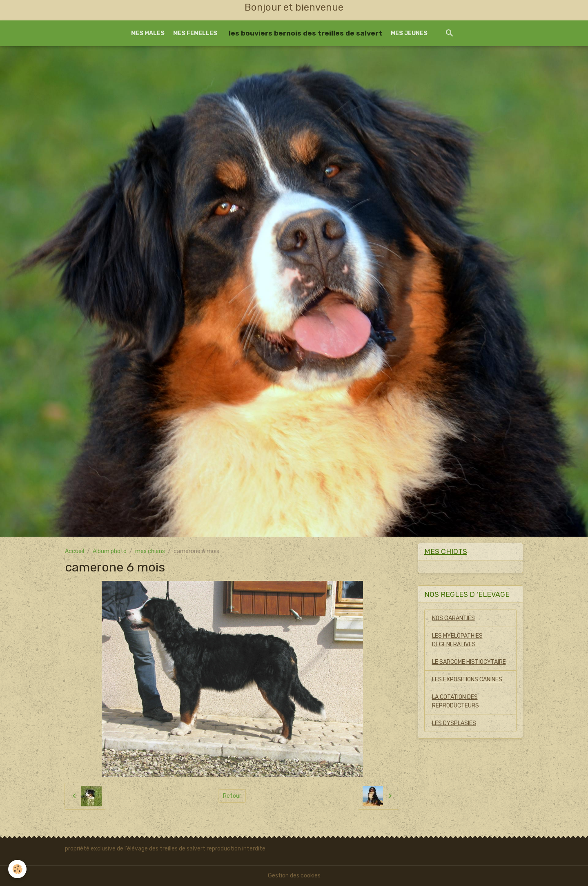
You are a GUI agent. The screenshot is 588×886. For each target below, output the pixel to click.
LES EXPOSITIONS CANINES (467, 680)
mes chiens (150, 551)
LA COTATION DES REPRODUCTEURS (455, 701)
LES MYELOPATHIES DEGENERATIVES (457, 640)
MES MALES (148, 33)
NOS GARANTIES (453, 618)
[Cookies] (17, 869)
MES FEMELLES (195, 33)
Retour (232, 796)
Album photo (110, 551)
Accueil (75, 551)
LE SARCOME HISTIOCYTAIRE (469, 662)
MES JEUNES (409, 33)
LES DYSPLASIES (454, 723)
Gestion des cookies (294, 876)
